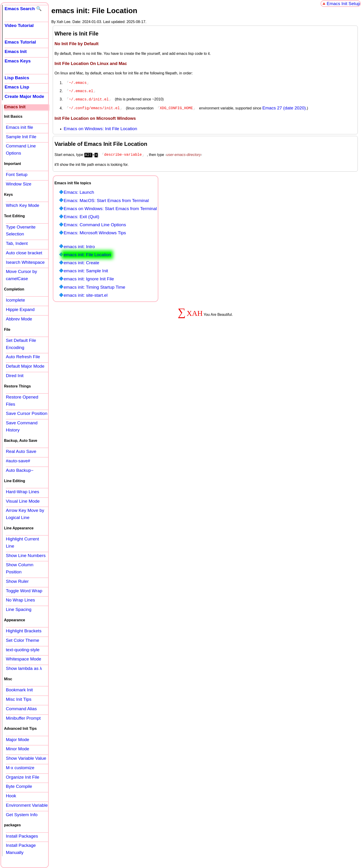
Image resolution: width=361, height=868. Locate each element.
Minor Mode (17, 749)
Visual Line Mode (23, 501)
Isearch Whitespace (25, 262)
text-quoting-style (23, 650)
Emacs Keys (18, 61)
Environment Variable (27, 805)
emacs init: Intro (79, 245)
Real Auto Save (21, 451)
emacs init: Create (81, 261)
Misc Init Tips (19, 699)
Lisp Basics (17, 78)
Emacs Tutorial (20, 42)
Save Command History (22, 426)
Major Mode (17, 740)
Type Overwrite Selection (21, 231)
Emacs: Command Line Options (95, 223)
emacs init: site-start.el (86, 293)
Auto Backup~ (20, 470)
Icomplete (15, 300)
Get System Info (22, 815)
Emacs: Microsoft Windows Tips (95, 231)
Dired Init (15, 376)
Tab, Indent (17, 243)
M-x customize (20, 768)
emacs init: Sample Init (86, 269)
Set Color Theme (22, 640)
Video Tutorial (19, 25)
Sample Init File (21, 137)
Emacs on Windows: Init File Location (100, 127)
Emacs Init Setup (343, 4)
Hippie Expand (20, 309)
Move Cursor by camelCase (21, 275)
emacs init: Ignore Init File (89, 277)
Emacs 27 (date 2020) (284, 107)
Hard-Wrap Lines (22, 492)
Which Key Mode (22, 205)
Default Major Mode (25, 366)
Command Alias (21, 709)
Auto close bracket (24, 253)
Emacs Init (16, 51)
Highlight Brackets (24, 631)
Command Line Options (21, 150)
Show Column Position (19, 568)
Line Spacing (19, 609)
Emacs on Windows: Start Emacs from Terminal (110, 207)
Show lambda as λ (24, 668)
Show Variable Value (26, 758)
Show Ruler (17, 581)
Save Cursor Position (26, 413)
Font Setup (17, 174)
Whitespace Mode (23, 659)
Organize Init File (22, 777)
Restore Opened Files (22, 401)
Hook (11, 796)
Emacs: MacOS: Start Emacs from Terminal (106, 199)
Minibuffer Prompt (23, 718)
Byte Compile (19, 786)
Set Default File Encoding (21, 344)
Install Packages (22, 836)
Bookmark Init (19, 690)
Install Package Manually (21, 849)
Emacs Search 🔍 (23, 9)
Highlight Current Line (22, 542)
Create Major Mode (24, 96)
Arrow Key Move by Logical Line (25, 514)
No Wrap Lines (20, 600)
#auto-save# (18, 461)
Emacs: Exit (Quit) (81, 215)
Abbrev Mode (19, 319)
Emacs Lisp (17, 87)
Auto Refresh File (23, 357)
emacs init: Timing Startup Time (94, 285)
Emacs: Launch (79, 190)
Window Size (19, 184)
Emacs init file (19, 127)
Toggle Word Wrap (24, 591)
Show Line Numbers (26, 556)
